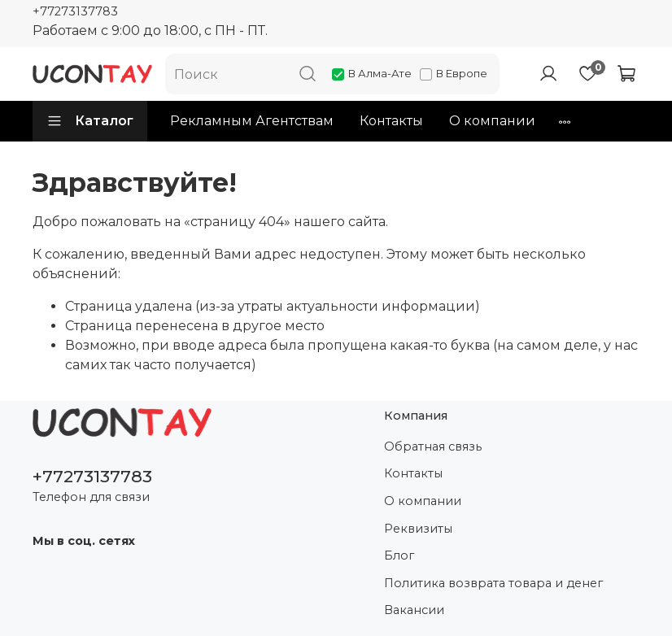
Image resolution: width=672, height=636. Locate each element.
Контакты (391, 121)
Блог (399, 555)
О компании (492, 121)
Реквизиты (418, 529)
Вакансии (414, 610)
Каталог (90, 121)
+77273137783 (75, 11)
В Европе (454, 73)
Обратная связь (433, 447)
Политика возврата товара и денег (493, 583)
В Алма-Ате (372, 73)
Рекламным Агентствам (252, 121)
